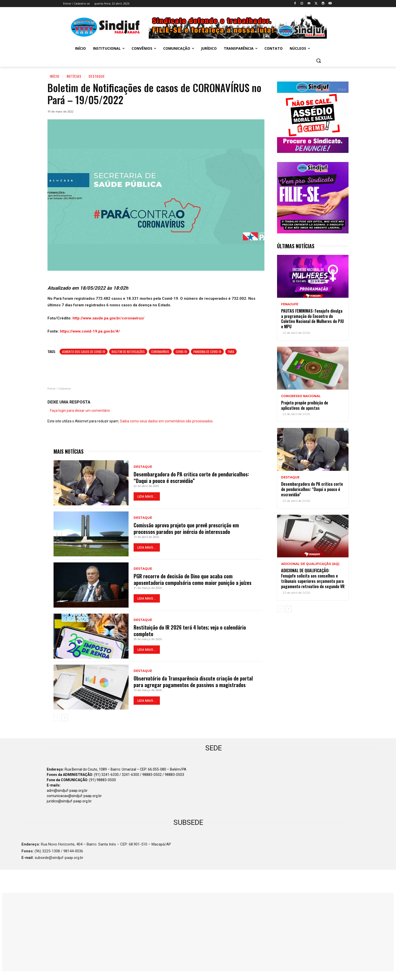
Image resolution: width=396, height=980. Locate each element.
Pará (231, 352)
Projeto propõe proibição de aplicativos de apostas (305, 405)
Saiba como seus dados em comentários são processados (166, 421)
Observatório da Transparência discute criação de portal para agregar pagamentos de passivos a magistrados (193, 682)
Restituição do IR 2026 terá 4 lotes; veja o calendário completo (190, 631)
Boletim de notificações (128, 352)
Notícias (74, 76)
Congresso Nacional (301, 396)
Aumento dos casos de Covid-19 (84, 352)
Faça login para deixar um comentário (80, 411)
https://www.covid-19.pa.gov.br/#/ (90, 331)
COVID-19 (181, 352)
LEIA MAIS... (147, 496)
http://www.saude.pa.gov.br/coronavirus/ (108, 318)
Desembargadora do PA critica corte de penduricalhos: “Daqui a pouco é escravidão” (191, 477)
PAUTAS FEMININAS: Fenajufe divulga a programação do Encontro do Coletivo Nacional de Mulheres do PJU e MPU (312, 319)
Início (55, 76)
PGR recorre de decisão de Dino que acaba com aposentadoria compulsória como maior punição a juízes (193, 579)
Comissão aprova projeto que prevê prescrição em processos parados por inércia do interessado (186, 528)
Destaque (97, 76)
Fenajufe (290, 304)
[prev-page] (57, 718)
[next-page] (65, 718)
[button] (318, 61)
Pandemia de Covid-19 (207, 352)
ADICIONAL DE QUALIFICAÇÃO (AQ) (310, 564)
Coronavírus (160, 352)
